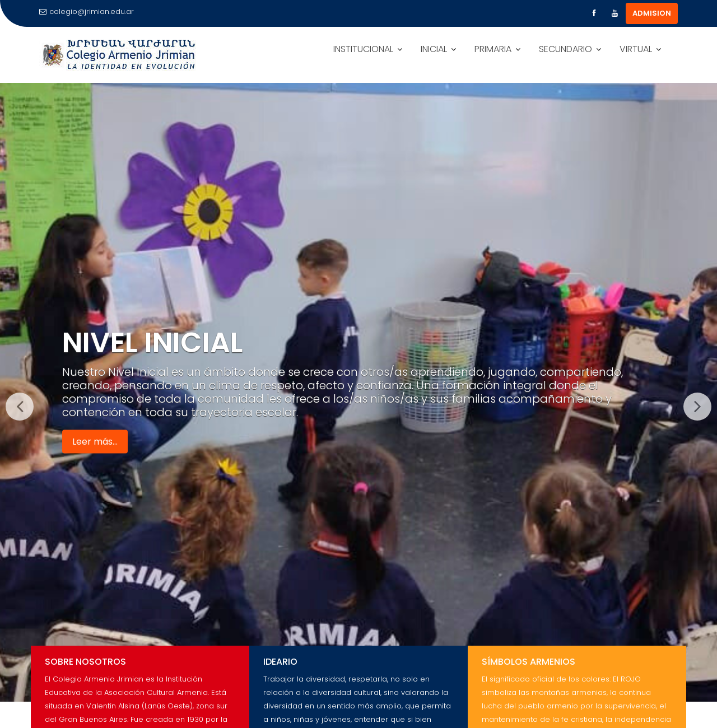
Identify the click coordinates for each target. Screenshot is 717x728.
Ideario (280, 662)
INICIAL (434, 49)
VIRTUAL (636, 49)
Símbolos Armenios (529, 662)
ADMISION (652, 13)
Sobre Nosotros (85, 662)
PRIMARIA (493, 49)
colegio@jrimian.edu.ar (87, 11)
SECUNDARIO (565, 49)
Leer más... (95, 441)
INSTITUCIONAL (363, 49)
